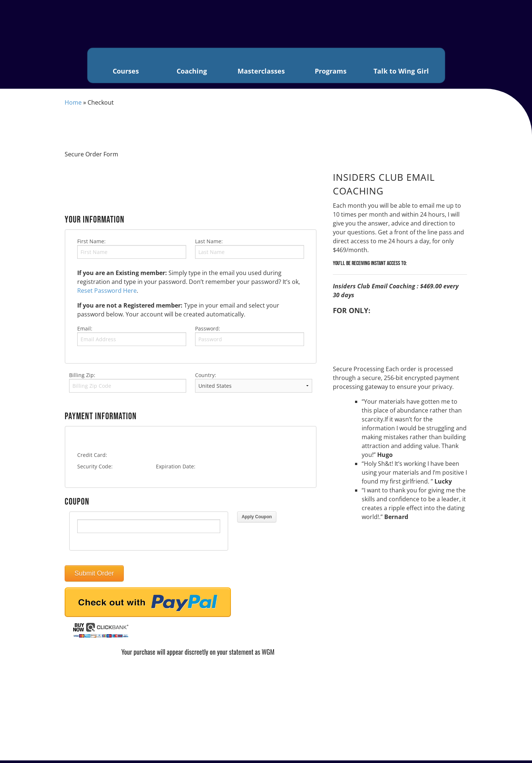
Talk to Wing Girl (401, 67)
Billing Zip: (82, 378)
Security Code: (95, 469)
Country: (206, 378)
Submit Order (94, 576)
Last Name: (209, 244)
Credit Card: (92, 458)
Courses (126, 67)
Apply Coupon (257, 520)
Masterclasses (261, 67)
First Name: (91, 244)
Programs (330, 67)
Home (73, 105)
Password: (208, 331)
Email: (85, 331)
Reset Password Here (107, 293)
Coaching (191, 67)
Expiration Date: (176, 469)
